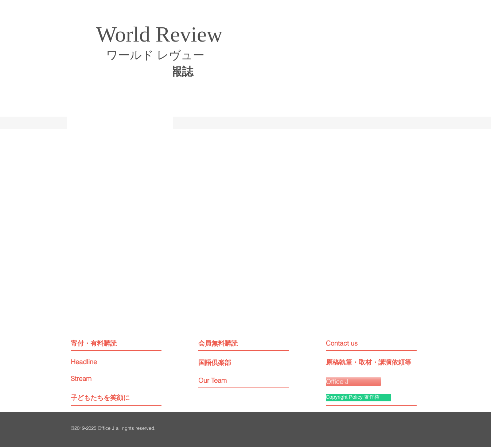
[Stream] (98, 379)
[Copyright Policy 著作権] (358, 398)
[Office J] (353, 381)
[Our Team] (219, 381)
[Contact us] (358, 343)
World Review (159, 34)
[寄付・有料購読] (102, 343)
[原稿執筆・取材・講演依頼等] (369, 362)
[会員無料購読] (230, 343)
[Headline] (98, 362)
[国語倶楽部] (226, 363)
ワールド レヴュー (155, 55)
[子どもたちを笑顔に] (100, 398)
